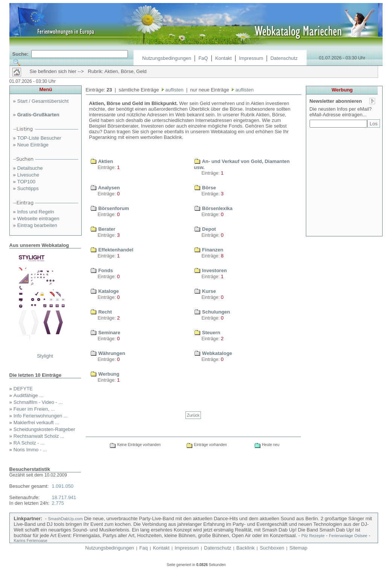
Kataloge (105, 291)
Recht (101, 312)
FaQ (203, 58)
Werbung (105, 374)
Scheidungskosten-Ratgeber (44, 429)
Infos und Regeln (36, 212)
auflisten (174, 90)
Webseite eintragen (38, 219)
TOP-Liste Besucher (39, 138)
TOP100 (26, 182)
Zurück (193, 415)
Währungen (108, 353)
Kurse (205, 291)
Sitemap (298, 548)
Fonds (102, 270)
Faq (143, 548)
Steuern (207, 333)
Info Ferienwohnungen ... (41, 416)
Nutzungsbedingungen (167, 58)
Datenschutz (284, 58)
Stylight (45, 356)
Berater (103, 229)
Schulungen (212, 312)
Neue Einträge (33, 145)
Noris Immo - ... (30, 450)
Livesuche (28, 175)
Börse (205, 188)
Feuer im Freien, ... (34, 409)
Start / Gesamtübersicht (43, 101)
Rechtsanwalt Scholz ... (39, 436)
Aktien (102, 161)
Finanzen (209, 250)
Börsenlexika (213, 208)
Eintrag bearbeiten (37, 225)
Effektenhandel (112, 250)
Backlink (245, 548)
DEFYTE (23, 389)
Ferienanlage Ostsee (348, 536)
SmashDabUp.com (65, 519)
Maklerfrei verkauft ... (36, 423)
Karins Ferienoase (31, 541)
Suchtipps (28, 188)
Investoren (210, 270)
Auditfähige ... (29, 395)
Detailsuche (30, 168)
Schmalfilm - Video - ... (38, 402)
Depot (205, 229)
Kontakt (223, 58)
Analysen (105, 188)
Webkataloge (213, 353)
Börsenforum (110, 208)
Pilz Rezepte (313, 536)
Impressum (251, 58)
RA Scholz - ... (29, 443)
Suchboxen (272, 548)
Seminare (105, 333)
